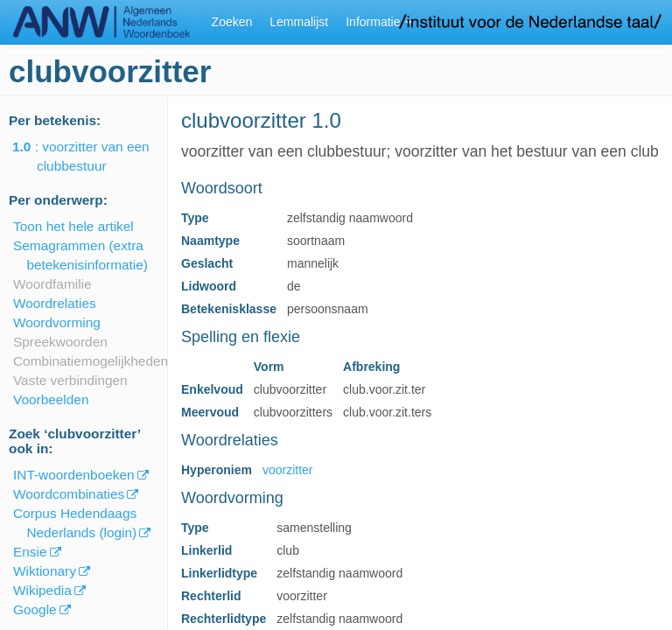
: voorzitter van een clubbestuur (93, 156)
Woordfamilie (52, 284)
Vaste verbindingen (70, 380)
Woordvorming (57, 322)
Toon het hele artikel (73, 226)
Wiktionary (45, 571)
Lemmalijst (299, 22)
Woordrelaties (55, 303)
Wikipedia (42, 590)
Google (35, 609)
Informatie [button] (379, 22)
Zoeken (232, 22)
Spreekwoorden (60, 342)
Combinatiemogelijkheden (91, 361)
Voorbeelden (51, 399)
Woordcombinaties (69, 494)
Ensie (30, 552)
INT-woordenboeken (74, 475)
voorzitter (288, 470)
